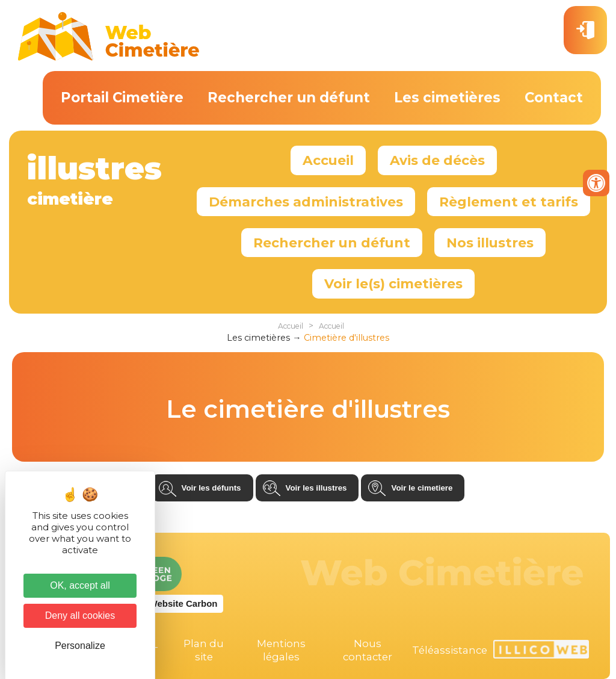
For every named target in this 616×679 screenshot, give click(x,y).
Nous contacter (368, 650)
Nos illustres (490, 243)
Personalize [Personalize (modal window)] (80, 646)
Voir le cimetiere (422, 488)
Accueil (328, 160)
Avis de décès (437, 160)
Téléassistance (450, 650)
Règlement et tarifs (509, 202)
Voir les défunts (211, 488)
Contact (554, 98)
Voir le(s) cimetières (393, 284)
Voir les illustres (316, 488)
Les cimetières (447, 98)
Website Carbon (183, 603)
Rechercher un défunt (289, 98)
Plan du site (204, 650)
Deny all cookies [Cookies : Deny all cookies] (80, 615)
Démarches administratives (306, 202)
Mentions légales (281, 650)
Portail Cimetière (122, 98)
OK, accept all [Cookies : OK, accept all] (80, 585)
